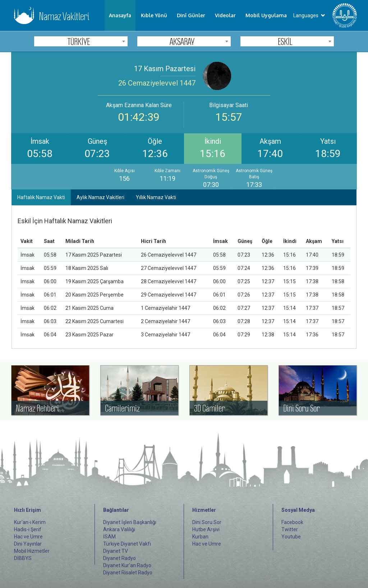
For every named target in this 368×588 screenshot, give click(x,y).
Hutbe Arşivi (206, 529)
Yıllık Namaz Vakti (156, 197)
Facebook (292, 522)
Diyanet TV (116, 551)
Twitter (290, 529)
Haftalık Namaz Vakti (41, 197)
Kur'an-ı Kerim (30, 522)
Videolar (225, 15)
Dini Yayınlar (28, 544)
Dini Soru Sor (207, 522)
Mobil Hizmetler (32, 551)
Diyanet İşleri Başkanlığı (130, 522)
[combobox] (81, 41)
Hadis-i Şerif (28, 529)
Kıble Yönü (154, 15)
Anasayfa (120, 15)
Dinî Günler (191, 15)
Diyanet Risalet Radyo (128, 573)
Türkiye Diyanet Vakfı (127, 544)
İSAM (109, 537)
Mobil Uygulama (266, 15)
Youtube (291, 537)
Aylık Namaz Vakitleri (100, 197)
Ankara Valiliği (119, 529)
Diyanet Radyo (119, 558)
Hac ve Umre (28, 537)
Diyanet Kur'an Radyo (127, 565)
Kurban (200, 537)
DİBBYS (23, 558)
